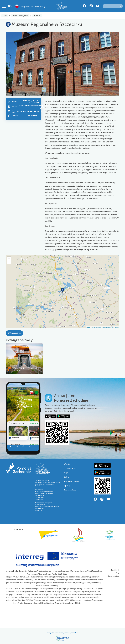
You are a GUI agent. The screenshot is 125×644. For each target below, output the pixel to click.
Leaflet (88, 327)
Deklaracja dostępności (72, 481)
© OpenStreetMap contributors (110, 327)
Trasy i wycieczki (27, 7)
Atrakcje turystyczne (20, 16)
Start (5, 16)
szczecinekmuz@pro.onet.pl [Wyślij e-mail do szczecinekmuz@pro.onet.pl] (29, 111)
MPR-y (43, 7)
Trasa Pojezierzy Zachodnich (25, 368)
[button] (62, 290)
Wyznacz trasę (14, 333)
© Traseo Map (96, 327)
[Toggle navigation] (4, 6)
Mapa (37, 7)
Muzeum (37, 16)
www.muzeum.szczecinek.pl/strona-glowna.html (35, 106)
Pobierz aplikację (70, 490)
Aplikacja (67, 486)
